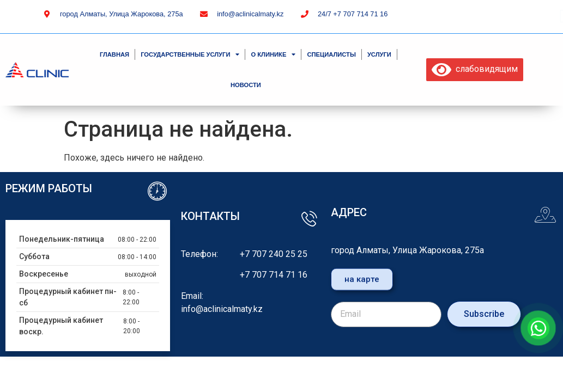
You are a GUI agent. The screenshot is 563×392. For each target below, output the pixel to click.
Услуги (379, 54)
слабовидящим (475, 69)
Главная (114, 54)
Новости (246, 85)
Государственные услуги (190, 54)
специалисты (331, 54)
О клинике (273, 54)
